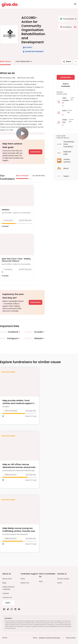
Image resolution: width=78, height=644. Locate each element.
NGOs (60, 583)
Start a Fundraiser (66, 85)
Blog (4, 583)
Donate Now (35, 152)
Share (67, 62)
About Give (7, 579)
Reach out (25, 583)
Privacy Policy (71, 638)
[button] (27, 47)
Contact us (7, 597)
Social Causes (63, 579)
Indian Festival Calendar (8, 588)
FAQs (23, 579)
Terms (35, 638)
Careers (6, 593)
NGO (41, 581)
